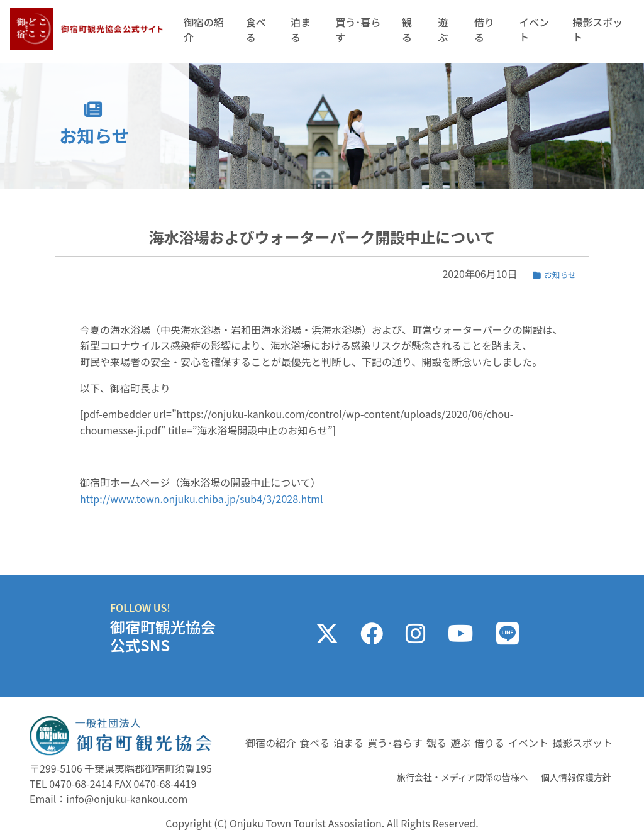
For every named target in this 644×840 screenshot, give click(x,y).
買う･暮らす (358, 30)
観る (407, 30)
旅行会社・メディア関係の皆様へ (463, 777)
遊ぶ (443, 30)
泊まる (301, 30)
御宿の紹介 (204, 30)
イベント (534, 30)
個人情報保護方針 (576, 777)
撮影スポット (597, 30)
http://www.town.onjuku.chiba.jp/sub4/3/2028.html (202, 499)
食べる (256, 30)
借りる (484, 30)
